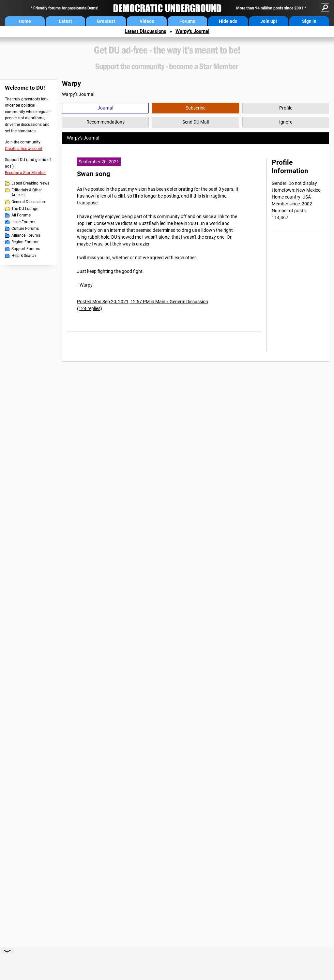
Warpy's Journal (192, 31)
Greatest (106, 21)
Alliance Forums (26, 235)
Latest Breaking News (30, 183)
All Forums (21, 215)
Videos (147, 21)
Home (25, 21)
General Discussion (28, 202)
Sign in (309, 21)
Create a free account (24, 149)
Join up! (269, 21)
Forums (187, 21)
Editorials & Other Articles (27, 193)
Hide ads (228, 21)
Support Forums (26, 249)
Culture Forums (25, 229)
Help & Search (24, 256)
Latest (65, 21)
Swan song (93, 174)
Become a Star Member (25, 173)
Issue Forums (23, 222)
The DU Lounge (25, 209)
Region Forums (25, 242)
